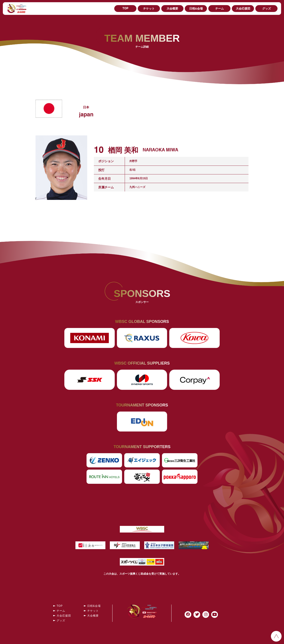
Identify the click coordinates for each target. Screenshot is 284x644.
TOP (125, 9)
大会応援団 (243, 9)
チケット (149, 9)
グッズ (267, 9)
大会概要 (172, 9)
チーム (220, 9)
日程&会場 (196, 9)
